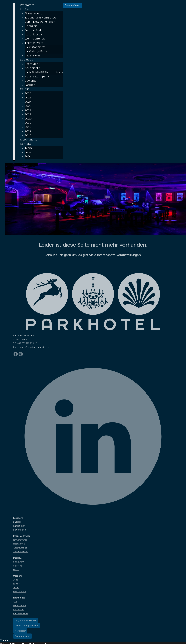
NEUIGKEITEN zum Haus (46, 73)
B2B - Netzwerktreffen (40, 23)
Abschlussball (34, 35)
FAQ (27, 157)
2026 (28, 94)
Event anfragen (73, 6)
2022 (28, 111)
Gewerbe (31, 81)
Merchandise (29, 140)
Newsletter (20, 632)
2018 (28, 128)
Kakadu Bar (19, 527)
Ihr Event (26, 10)
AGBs (16, 603)
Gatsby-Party (38, 52)
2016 (28, 136)
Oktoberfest (37, 48)
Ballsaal (17, 523)
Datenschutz (19, 607)
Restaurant (32, 65)
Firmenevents (20, 541)
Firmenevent (33, 14)
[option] (95, 199)
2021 (28, 115)
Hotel (16, 571)
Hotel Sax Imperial (37, 77)
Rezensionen (33, 56)
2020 (28, 119)
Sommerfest (33, 31)
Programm (27, 6)
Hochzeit (31, 27)
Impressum (19, 611)
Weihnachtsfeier (36, 39)
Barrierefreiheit (21, 615)
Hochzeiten (19, 545)
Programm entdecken (26, 622)
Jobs (28, 153)
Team (28, 149)
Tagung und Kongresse (40, 18)
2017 (28, 132)
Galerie (25, 90)
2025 (28, 98)
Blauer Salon (19, 531)
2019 (28, 124)
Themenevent (34, 44)
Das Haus (27, 60)
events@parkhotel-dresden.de (34, 349)
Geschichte (32, 69)
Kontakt (26, 145)
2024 (28, 102)
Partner (30, 86)
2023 (28, 107)
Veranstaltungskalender (27, 627)
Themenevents (21, 553)
